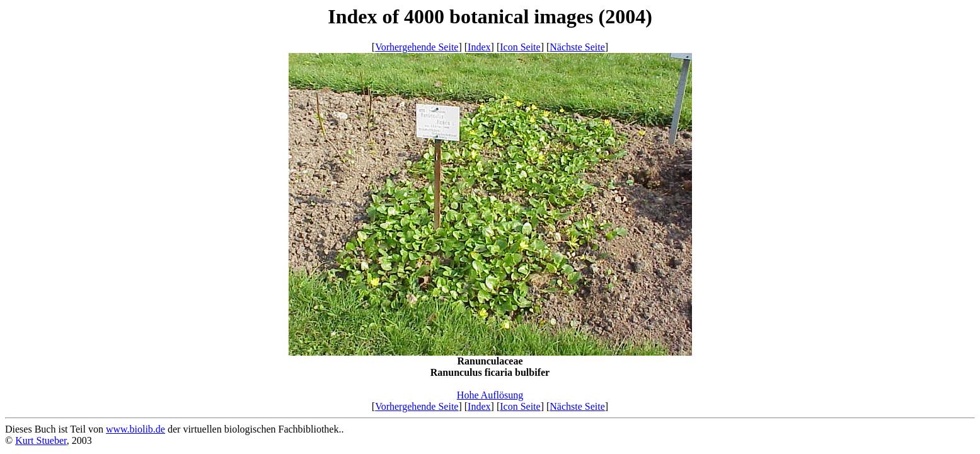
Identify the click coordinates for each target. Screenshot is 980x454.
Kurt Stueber (41, 440)
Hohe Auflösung (490, 395)
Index (479, 47)
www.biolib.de (135, 429)
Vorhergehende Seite (417, 47)
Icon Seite (520, 47)
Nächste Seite (577, 47)
